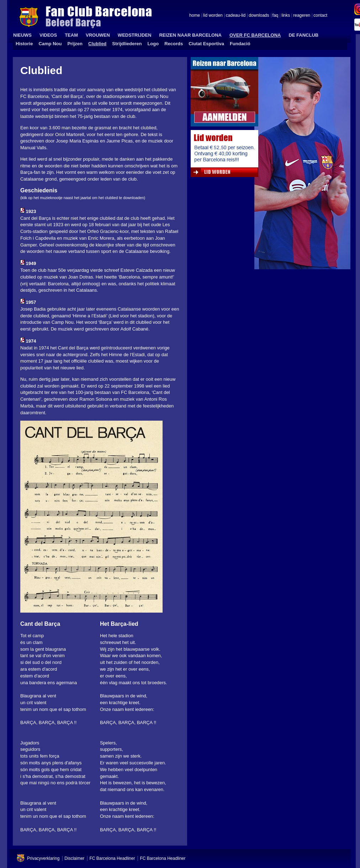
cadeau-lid (236, 16)
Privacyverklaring (43, 858)
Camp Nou (50, 44)
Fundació (240, 44)
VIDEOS (48, 35)
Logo (153, 44)
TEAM (71, 35)
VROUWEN (98, 35)
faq (276, 16)
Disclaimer (74, 858)
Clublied (97, 44)
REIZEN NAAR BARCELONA (190, 35)
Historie (24, 44)
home (195, 16)
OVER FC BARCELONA (255, 35)
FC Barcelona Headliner (112, 858)
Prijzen (75, 44)
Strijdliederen (127, 44)
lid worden (213, 16)
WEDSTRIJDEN (135, 35)
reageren (302, 16)
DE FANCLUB (303, 35)
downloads (259, 16)
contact (320, 16)
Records (174, 44)
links (286, 16)
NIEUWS (22, 35)
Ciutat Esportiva (206, 44)
